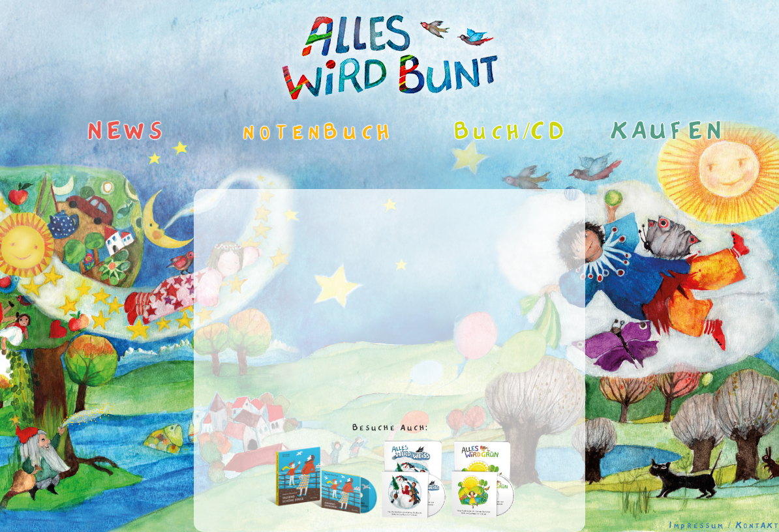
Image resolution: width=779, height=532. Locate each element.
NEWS (126, 132)
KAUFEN (658, 132)
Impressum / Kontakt (724, 525)
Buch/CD (500, 132)
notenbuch (289, 132)
